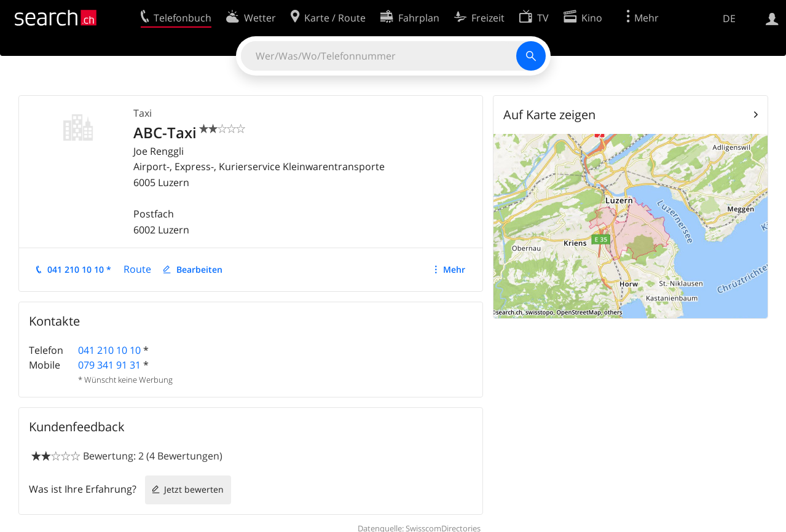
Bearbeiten (199, 269)
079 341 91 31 (109, 365)
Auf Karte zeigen (549, 115)
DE (729, 18)
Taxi (143, 113)
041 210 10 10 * (79, 269)
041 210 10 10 (109, 350)
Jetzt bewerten (194, 489)
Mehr (454, 269)
